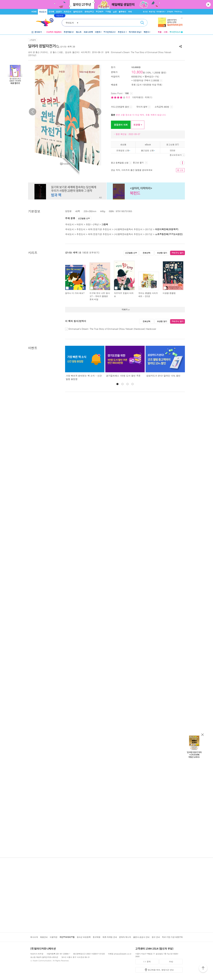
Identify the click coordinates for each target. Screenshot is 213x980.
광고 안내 (156, 937)
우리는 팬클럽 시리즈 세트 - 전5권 (148, 295)
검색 (142, 23)
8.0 (128, 97)
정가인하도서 (109, 32)
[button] (117, 384)
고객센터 (170, 12)
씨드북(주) (86, 52)
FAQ (171, 962)
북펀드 (146, 32)
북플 (160, 32)
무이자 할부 (143, 107)
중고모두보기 (177, 155)
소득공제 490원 (164, 107)
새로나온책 (88, 32)
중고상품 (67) (173, 144)
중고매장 (100, 12)
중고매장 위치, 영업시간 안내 (161, 970)
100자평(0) (138, 97)
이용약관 (53, 937)
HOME (34, 11)
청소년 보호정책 (84, 937)
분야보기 (38, 32)
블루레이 (122, 12)
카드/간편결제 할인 (122, 107)
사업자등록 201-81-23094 (58, 954)
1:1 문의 (147, 962)
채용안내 (44, 937)
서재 (166, 32)
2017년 (149, 229)
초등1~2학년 (92, 224)
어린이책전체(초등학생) (167, 229)
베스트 (79, 32)
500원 (173, 150)
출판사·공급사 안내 (141, 937)
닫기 (209, 4)
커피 (130, 12)
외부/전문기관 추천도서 (100, 229)
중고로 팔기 (140, 163)
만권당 (59, 12)
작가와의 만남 (135, 32)
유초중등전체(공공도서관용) (169, 234)
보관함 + (138, 125)
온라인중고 (89, 12)
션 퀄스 (53, 52)
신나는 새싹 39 (68, 47)
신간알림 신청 (84, 218)
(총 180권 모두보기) (89, 253)
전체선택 (147, 253)
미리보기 (67, 164)
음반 (115, 12)
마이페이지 (160, 12)
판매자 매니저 (125, 937)
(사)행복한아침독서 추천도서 (128, 229)
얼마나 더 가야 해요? (75, 293)
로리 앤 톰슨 (34, 52)
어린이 (80, 224)
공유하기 (180, 46)
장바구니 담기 (178, 253)
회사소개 (34, 937)
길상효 (68, 52)
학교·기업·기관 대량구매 (172, 937)
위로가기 (203, 969)
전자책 (51, 12)
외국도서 (67, 12)
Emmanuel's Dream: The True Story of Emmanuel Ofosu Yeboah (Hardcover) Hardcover (112, 329)
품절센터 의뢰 (121, 125)
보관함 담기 (162, 253)
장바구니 (178, 12)
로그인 (145, 12)
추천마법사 (68, 32)
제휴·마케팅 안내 (110, 937)
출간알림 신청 (147, 150)
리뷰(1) (149, 97)
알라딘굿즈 (78, 12)
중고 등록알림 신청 (121, 163)
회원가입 (152, 12)
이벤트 (98, 32)
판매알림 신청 (123, 150)
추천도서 (122, 32)
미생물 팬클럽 (169, 293)
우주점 (108, 12)
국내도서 (43, 12)
